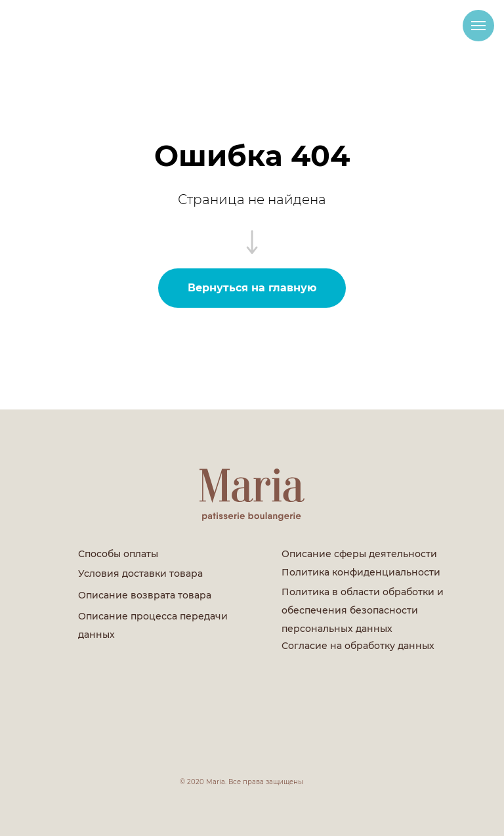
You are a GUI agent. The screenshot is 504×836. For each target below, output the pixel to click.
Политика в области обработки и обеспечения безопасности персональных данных (363, 610)
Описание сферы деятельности (359, 554)
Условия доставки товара (140, 574)
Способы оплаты (118, 554)
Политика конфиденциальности (361, 572)
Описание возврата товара (145, 595)
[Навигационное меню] (478, 26)
